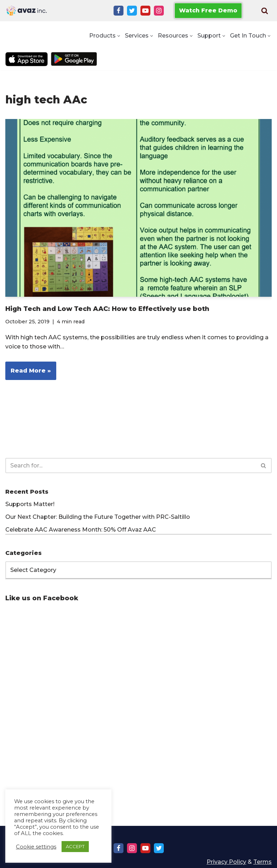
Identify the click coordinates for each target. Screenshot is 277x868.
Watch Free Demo (208, 10)
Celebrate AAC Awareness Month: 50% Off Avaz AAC (81, 530)
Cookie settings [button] (36, 847)
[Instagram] (159, 11)
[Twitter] (132, 11)
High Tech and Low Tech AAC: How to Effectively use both (107, 309)
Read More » (28, 373)
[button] (119, 36)
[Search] (265, 11)
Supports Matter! (30, 504)
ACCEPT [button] (75, 846)
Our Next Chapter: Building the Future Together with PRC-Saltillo (98, 517)
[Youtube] (145, 11)
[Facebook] (119, 11)
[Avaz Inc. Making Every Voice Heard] (27, 11)
